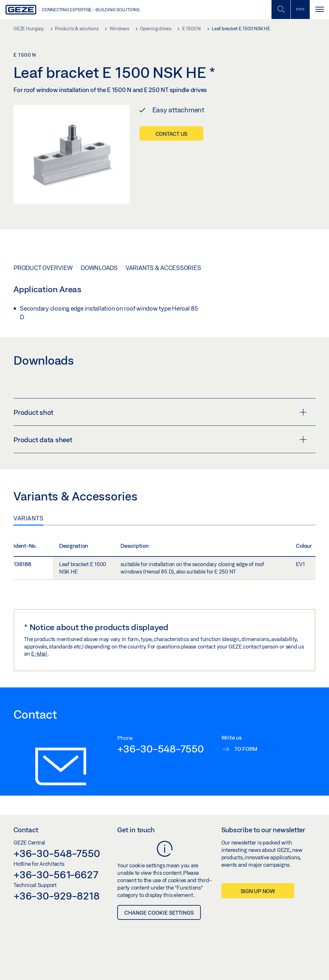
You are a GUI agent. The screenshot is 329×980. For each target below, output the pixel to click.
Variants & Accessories (163, 268)
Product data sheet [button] (160, 440)
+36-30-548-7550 (160, 749)
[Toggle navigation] (319, 9)
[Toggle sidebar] (300, 9)
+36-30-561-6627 (56, 874)
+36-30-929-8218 (56, 896)
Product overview (43, 268)
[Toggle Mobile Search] (281, 9)
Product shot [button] (160, 412)
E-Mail (40, 653)
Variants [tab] (28, 518)
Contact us (172, 134)
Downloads (99, 268)
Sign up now (258, 891)
